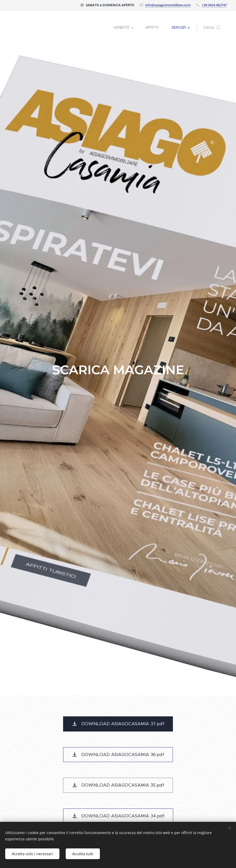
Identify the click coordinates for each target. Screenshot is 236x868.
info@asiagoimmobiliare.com (168, 5)
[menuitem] (125, 27)
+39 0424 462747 (214, 5)
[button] (212, 27)
